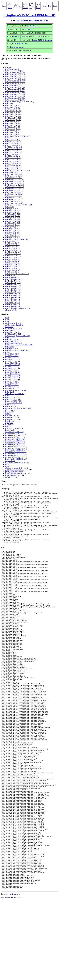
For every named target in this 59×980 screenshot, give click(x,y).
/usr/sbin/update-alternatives (14, 324)
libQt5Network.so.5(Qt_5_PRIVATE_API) (19, 206)
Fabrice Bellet (5, 977)
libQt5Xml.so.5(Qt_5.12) (13, 288)
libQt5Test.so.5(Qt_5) (12, 244)
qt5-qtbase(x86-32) (11, 311)
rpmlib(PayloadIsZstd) (12, 477)
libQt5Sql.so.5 (9, 208)
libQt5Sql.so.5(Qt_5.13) (13, 221)
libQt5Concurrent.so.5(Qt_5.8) (15, 99)
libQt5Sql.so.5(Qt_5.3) (12, 228)
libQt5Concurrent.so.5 (12, 70)
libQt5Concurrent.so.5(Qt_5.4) (15, 92)
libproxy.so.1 (9, 424)
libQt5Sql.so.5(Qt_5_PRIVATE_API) (17, 241)
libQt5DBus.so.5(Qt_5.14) (13, 154)
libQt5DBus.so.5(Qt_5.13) (13, 152)
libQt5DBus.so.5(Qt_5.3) (13, 159)
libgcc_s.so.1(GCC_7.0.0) (13, 402)
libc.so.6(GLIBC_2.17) (12, 366)
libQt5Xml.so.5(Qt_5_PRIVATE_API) (17, 309)
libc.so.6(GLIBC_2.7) (12, 386)
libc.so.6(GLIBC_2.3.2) (12, 373)
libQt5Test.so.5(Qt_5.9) (12, 273)
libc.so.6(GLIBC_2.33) (12, 379)
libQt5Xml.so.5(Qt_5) (12, 279)
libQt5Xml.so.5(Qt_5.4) (12, 299)
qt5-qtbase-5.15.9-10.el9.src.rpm (41, 40)
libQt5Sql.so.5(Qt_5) (12, 210)
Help (50, 6)
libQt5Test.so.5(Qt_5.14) (13, 257)
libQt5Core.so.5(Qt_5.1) (13, 110)
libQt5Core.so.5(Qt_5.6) (13, 130)
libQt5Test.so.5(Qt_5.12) (13, 253)
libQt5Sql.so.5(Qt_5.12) (13, 219)
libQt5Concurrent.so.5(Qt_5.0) (15, 74)
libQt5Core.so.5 (10, 105)
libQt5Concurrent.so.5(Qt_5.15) (15, 87)
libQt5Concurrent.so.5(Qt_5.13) (15, 83)
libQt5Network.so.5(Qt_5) (13, 175)
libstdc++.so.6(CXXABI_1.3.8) (15, 442)
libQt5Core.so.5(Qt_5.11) (13, 114)
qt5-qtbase (8, 68)
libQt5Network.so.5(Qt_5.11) (14, 183)
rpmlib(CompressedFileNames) (15, 471)
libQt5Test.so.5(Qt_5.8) (12, 271)
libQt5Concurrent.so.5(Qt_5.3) (15, 90)
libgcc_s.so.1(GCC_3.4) (13, 400)
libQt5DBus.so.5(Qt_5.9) (13, 170)
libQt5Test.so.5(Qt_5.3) (12, 262)
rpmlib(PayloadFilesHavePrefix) (15, 475)
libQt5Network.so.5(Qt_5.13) (14, 186)
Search (55, 6)
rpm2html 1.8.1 (15, 974)
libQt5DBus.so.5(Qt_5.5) (13, 163)
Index (4, 6)
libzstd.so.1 (8, 467)
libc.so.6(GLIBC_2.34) (12, 381)
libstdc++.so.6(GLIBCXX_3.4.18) (16, 451)
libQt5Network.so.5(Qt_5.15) (14, 190)
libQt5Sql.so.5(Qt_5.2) (12, 226)
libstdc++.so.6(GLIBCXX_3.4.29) (16, 460)
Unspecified (16, 36)
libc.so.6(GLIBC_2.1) (12, 357)
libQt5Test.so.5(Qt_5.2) (12, 260)
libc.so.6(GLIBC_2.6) (12, 384)
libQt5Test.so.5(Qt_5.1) (12, 248)
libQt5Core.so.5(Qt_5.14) (13, 119)
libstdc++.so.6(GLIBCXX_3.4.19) (16, 453)
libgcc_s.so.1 (9, 397)
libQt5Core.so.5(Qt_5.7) (13, 132)
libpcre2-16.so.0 (10, 422)
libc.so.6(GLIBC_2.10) (12, 362)
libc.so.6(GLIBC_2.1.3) (12, 361)
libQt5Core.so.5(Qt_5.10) (13, 112)
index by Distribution (17, 6)
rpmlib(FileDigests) (11, 473)
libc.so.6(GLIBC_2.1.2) (12, 359)
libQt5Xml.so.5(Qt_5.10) (13, 284)
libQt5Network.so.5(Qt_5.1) (14, 179)
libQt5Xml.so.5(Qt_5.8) (12, 306)
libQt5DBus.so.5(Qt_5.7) (13, 166)
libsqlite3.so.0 (9, 426)
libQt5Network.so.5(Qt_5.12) (14, 184)
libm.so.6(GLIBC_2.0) (12, 417)
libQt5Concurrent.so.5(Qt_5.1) (15, 76)
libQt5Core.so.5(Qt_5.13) (13, 117)
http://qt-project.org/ (17, 47)
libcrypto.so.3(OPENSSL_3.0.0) (15, 391)
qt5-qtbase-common (11, 469)
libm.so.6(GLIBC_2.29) (12, 420)
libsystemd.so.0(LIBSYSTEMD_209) (17, 464)
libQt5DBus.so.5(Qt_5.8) (13, 168)
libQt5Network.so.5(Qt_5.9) (14, 204)
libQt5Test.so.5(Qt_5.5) (12, 266)
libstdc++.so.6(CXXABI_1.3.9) (15, 444)
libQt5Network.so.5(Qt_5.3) (14, 193)
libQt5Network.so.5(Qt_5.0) (14, 177)
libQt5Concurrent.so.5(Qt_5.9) (15, 101)
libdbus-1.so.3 (9, 393)
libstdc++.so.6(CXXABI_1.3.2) (15, 437)
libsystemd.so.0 (10, 462)
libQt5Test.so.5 (10, 242)
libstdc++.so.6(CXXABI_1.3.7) (15, 440)
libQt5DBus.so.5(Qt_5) (12, 141)
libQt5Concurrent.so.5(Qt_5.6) (15, 96)
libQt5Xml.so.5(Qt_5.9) (12, 308)
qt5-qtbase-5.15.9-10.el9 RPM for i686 (29, 15)
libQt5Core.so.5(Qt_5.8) (13, 134)
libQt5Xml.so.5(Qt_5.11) (13, 286)
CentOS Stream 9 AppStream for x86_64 (32, 20)
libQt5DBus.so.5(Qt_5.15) (13, 155)
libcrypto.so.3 (9, 390)
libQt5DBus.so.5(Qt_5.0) (13, 143)
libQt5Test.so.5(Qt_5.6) (12, 268)
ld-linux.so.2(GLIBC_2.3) (13, 330)
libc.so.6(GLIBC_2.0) (12, 355)
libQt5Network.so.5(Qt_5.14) (14, 188)
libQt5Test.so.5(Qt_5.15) (13, 259)
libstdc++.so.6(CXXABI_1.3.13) (15, 435)
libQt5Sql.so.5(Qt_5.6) (12, 233)
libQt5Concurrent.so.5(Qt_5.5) (15, 94)
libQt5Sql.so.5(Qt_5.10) (13, 215)
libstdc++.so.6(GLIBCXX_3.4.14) (16, 449)
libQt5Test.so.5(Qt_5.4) (12, 264)
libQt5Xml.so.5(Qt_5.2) (12, 295)
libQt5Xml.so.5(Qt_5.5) (12, 300)
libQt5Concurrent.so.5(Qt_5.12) (15, 81)
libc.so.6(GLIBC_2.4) (12, 382)
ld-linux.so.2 (9, 328)
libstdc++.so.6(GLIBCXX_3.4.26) (16, 457)
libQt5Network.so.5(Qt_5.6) (14, 199)
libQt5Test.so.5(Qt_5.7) (12, 270)
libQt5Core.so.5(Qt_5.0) (13, 108)
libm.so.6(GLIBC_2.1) (12, 419)
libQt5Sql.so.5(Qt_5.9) (12, 239)
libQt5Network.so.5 (11, 174)
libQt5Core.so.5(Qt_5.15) (13, 121)
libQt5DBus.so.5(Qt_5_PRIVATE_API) (18, 172)
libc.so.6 (7, 353)
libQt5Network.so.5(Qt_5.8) (14, 203)
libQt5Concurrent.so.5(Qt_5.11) (15, 79)
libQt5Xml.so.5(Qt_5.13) (13, 289)
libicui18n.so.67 (10, 411)
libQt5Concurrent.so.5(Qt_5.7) (15, 97)
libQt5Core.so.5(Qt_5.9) (13, 135)
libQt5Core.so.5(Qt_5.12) (13, 116)
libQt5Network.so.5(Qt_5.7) (14, 201)
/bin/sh (7, 319)
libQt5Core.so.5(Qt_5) (12, 107)
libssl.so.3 (8, 428)
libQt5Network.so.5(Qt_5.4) (14, 195)
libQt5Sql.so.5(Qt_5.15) (13, 224)
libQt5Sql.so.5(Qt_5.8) (12, 237)
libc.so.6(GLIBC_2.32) (12, 377)
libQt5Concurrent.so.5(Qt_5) (14, 72)
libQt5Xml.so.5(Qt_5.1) (12, 282)
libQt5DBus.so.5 (10, 139)
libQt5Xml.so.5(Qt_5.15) (13, 293)
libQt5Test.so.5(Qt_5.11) (13, 251)
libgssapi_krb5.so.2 (11, 408)
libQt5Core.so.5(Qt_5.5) (13, 128)
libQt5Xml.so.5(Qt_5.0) (12, 280)
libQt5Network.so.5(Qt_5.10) (14, 181)
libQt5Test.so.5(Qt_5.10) (13, 250)
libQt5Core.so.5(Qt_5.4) (13, 126)
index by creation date (32, 6)
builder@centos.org (20, 44)
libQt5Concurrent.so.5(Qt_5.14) (15, 85)
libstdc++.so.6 (9, 431)
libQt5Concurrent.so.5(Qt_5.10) (15, 78)
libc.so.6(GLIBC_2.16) (12, 364)
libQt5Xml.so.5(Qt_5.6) (12, 302)
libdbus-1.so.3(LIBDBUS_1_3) (15, 395)
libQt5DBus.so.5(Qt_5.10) (13, 146)
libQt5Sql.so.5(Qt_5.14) (13, 222)
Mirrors (44, 6)
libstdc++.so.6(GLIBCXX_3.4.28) (16, 458)
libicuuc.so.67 (9, 413)
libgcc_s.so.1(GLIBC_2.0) (13, 404)
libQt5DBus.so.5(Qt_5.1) (13, 145)
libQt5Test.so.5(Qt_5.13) (13, 255)
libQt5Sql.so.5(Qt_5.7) (12, 235)
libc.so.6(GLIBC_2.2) (12, 368)
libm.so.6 (8, 415)
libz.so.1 (7, 466)
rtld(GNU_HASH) (11, 478)
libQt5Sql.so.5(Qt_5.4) (12, 230)
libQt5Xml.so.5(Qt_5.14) (13, 291)
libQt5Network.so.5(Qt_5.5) (14, 197)
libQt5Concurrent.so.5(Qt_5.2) (15, 88)
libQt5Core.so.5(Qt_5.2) (13, 123)
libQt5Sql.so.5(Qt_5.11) (13, 217)
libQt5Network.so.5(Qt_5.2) (14, 192)
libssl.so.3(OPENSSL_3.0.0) (14, 429)
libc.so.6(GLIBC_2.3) (12, 371)
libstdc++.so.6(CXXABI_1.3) (14, 433)
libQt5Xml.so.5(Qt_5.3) (12, 297)
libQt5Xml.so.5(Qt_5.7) (12, 304)
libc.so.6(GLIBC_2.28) (12, 370)
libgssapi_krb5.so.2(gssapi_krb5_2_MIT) (18, 409)
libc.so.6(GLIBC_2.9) (12, 388)
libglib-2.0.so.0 (10, 406)
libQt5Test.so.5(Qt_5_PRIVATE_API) (17, 275)
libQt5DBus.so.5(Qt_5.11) (13, 148)
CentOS (33, 26)
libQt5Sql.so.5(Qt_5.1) (12, 213)
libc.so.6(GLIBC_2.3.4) (12, 375)
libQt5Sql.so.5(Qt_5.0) (12, 212)
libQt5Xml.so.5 (10, 277)
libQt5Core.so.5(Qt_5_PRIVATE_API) (17, 137)
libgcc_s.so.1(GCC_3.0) (13, 399)
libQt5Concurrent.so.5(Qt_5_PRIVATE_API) (19, 103)
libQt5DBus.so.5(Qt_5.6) (13, 164)
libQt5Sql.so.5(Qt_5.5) (12, 231)
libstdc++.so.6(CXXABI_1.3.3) (15, 438)
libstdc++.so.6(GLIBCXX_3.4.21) (16, 455)
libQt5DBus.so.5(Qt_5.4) (13, 161)
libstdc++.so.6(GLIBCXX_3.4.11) (16, 448)
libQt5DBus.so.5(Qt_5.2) (13, 157)
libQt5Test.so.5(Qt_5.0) (12, 246)
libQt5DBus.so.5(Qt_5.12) (13, 150)
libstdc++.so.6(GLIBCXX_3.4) (15, 446)
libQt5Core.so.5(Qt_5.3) (13, 125)
